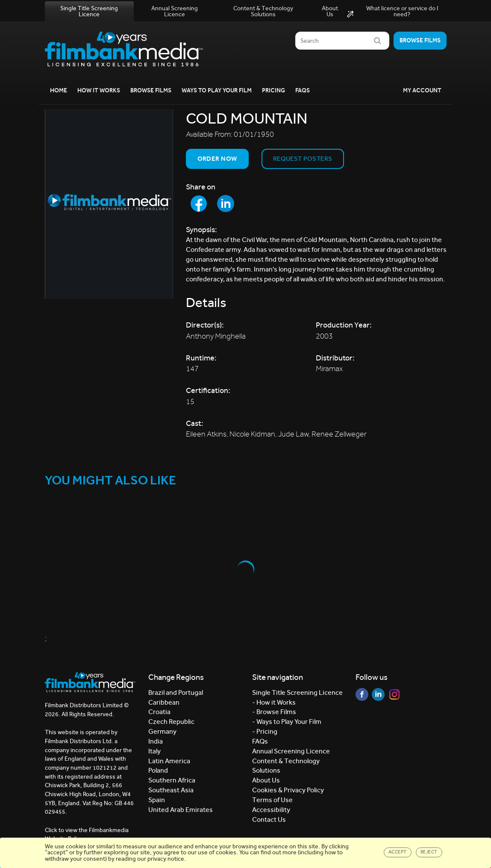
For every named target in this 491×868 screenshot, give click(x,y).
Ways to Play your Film (217, 90)
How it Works (99, 90)
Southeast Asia (171, 790)
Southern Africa (172, 780)
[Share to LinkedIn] (226, 204)
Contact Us (269, 819)
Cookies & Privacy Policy (288, 790)
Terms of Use (272, 800)
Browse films (420, 40)
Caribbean (164, 702)
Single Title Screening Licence (89, 11)
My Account (422, 90)
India (156, 741)
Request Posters (303, 159)
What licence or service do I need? (393, 12)
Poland (158, 770)
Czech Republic (171, 722)
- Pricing (265, 731)
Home (59, 90)
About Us (330, 11)
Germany (162, 731)
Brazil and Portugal (176, 692)
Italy (154, 751)
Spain (157, 800)
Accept (398, 852)
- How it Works (274, 702)
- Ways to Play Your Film (287, 722)
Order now (217, 159)
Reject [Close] (429, 852)
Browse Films (151, 90)
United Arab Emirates (181, 810)
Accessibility (271, 810)
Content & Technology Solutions (263, 11)
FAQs (303, 90)
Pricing (273, 90)
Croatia (159, 712)
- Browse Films (274, 712)
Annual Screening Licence (175, 11)
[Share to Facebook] (199, 204)
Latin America (169, 761)
